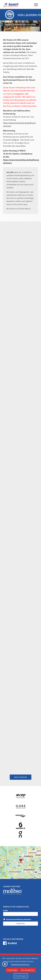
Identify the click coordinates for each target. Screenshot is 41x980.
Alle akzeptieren (28, 970)
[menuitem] (35, 4)
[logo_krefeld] (17, 4)
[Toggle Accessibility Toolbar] (5, 964)
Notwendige (12, 970)
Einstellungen (21, 976)
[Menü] (35, 4)
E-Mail (5, 910)
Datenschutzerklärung (20, 964)
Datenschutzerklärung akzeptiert (19, 919)
